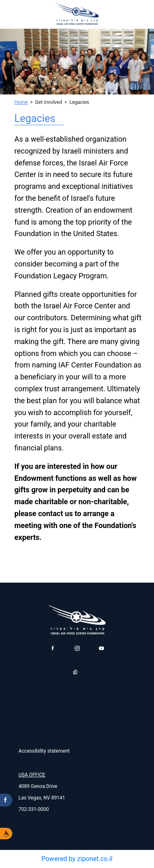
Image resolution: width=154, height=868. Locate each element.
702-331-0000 (34, 809)
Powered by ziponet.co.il (77, 859)
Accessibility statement (44, 751)
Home (21, 102)
